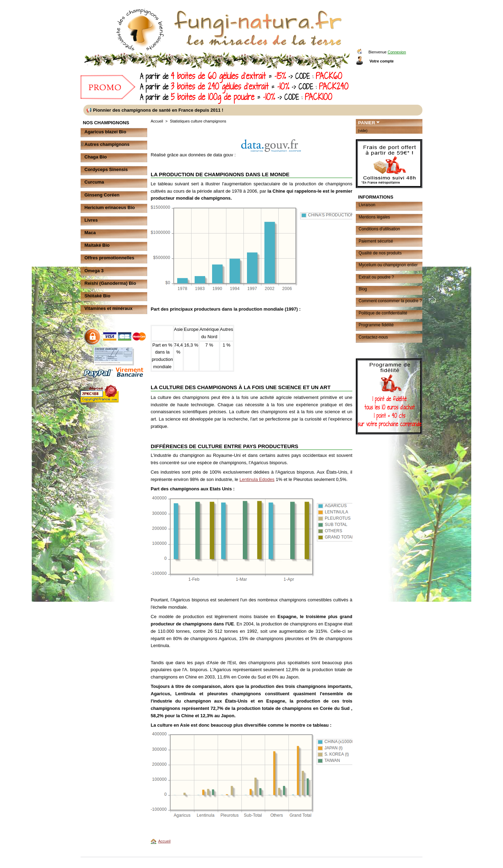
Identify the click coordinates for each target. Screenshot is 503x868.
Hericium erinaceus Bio (110, 207)
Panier (367, 123)
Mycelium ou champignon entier (388, 265)
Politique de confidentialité (383, 313)
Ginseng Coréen (102, 195)
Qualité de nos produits (380, 253)
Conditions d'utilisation (379, 229)
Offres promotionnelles (109, 258)
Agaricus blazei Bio (105, 132)
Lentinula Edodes (257, 479)
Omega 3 (94, 271)
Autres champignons (107, 144)
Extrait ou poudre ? (376, 277)
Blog (363, 289)
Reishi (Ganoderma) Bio (110, 283)
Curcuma (94, 182)
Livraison (367, 205)
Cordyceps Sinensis (106, 169)
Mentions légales (374, 217)
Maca (90, 233)
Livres (91, 220)
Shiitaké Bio (97, 296)
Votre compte (381, 61)
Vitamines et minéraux (108, 308)
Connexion (397, 52)
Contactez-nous (373, 337)
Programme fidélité (376, 325)
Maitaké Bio (97, 245)
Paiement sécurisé (376, 241)
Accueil (157, 121)
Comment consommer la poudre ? (390, 301)
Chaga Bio (96, 157)
